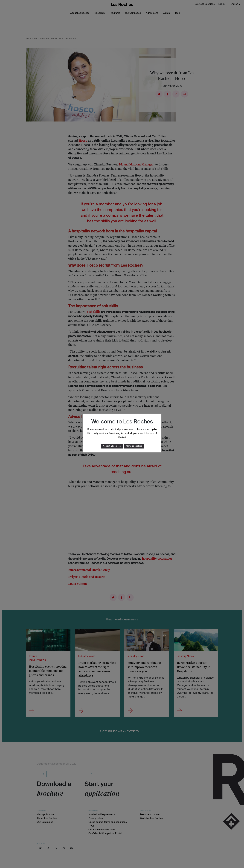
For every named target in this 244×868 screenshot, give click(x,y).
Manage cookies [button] (134, 446)
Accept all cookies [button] (112, 446)
